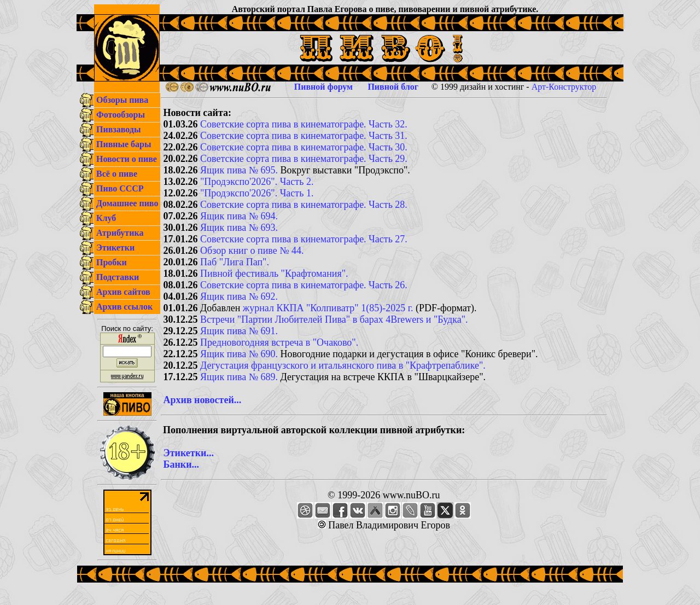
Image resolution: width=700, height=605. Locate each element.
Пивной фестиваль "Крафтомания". (274, 274)
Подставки (118, 277)
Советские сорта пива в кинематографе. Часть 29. (304, 159)
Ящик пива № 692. (239, 296)
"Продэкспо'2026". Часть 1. (257, 193)
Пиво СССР (120, 188)
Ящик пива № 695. (239, 170)
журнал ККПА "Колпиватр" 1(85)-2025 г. (328, 308)
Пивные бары (124, 144)
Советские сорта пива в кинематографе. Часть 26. (304, 285)
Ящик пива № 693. (239, 228)
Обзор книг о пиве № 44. (252, 251)
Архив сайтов (123, 292)
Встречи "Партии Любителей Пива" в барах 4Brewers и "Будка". (334, 319)
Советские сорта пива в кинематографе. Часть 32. (304, 124)
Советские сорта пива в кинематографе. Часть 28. (304, 205)
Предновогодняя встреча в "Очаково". (279, 342)
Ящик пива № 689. (239, 377)
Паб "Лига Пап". (235, 262)
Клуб (106, 218)
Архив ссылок (124, 307)
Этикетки (115, 248)
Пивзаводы (118, 129)
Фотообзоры (121, 115)
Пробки (112, 262)
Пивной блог (393, 87)
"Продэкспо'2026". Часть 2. (257, 182)
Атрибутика (120, 233)
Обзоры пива (122, 100)
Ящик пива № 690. (239, 354)
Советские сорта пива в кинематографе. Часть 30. (304, 147)
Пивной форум (323, 87)
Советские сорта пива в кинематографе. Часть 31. (304, 136)
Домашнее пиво (127, 203)
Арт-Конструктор (564, 87)
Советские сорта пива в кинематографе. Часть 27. (304, 239)
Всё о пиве (117, 174)
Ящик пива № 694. (239, 216)
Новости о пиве (127, 159)
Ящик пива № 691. (239, 331)
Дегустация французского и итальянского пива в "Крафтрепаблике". (343, 365)
